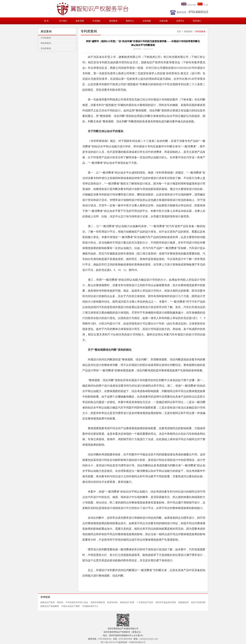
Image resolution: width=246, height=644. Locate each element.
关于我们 (63, 21)
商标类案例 (46, 43)
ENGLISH (189, 5)
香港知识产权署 (127, 602)
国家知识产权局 (47, 602)
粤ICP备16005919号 (109, 642)
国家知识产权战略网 (50, 606)
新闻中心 (130, 21)
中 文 (203, 5)
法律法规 (163, 21)
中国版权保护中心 (90, 606)
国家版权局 (183, 602)
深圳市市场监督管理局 (166, 602)
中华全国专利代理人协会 (77, 602)
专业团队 (97, 21)
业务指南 (147, 21)
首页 (179, 31)
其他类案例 (46, 48)
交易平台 (180, 21)
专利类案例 (46, 38)
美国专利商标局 (98, 602)
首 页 (46, 21)
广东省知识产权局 (145, 602)
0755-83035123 (198, 12)
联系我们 (197, 21)
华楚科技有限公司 (137, 642)
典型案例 (113, 21)
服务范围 (80, 21)
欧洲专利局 (112, 602)
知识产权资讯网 (198, 602)
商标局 (60, 602)
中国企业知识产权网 (70, 606)
